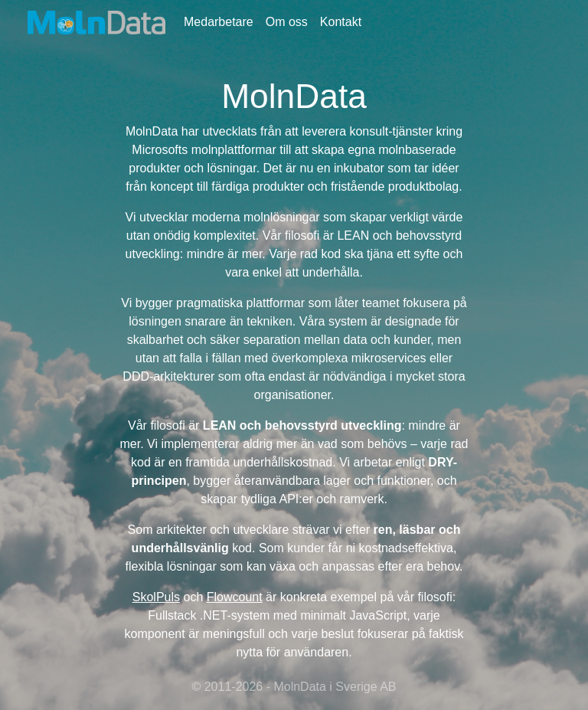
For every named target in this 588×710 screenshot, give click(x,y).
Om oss (287, 22)
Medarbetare (219, 22)
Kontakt (341, 22)
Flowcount (235, 597)
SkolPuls (156, 597)
